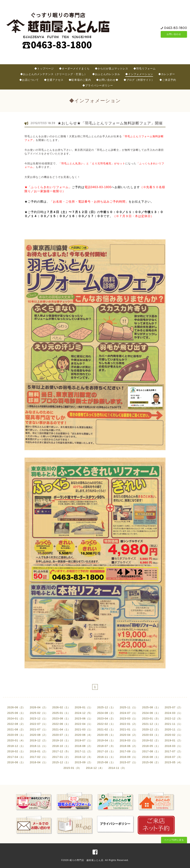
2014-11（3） (118, 768)
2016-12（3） (84, 757)
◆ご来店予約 (168, 80)
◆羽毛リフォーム (145, 69)
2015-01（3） (72, 768)
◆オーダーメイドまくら (74, 69)
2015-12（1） (61, 762)
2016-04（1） (39, 762)
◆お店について (29, 80)
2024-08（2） (106, 713)
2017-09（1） (129, 751)
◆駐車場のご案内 (80, 80)
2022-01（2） (129, 724)
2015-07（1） (129, 762)
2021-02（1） (106, 729)
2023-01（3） (151, 719)
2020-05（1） (106, 735)
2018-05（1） (151, 746)
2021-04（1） (61, 729)
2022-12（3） (174, 719)
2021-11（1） (174, 724)
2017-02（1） (39, 757)
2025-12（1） (106, 707)
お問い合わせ (174, 34)
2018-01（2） (39, 751)
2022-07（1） (39, 724)
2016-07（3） (174, 757)
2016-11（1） (106, 757)
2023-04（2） (106, 719)
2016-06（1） (16, 762)
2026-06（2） (16, 707)
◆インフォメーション (139, 74)
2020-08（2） (39, 735)
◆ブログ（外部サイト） (139, 80)
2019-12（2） (39, 740)
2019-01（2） (174, 740)
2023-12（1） (39, 719)
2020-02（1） (174, 735)
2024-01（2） (16, 719)
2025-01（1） (61, 713)
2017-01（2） (61, 757)
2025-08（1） (151, 707)
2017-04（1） (16, 757)
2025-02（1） (39, 713)
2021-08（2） (16, 729)
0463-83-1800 (176, 28)
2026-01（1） (84, 707)
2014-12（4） (95, 768)
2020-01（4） (16, 740)
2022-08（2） (16, 724)
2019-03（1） (129, 740)
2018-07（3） (106, 746)
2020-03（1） (151, 735)
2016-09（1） (129, 757)
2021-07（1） (39, 729)
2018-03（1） (174, 746)
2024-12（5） (84, 713)
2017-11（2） (84, 751)
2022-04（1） (84, 724)
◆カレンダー (167, 74)
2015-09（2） (84, 762)
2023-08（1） (61, 719)
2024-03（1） (174, 713)
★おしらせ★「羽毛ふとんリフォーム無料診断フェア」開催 (110, 123)
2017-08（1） (151, 751)
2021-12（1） (151, 724)
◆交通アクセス (54, 80)
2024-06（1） (151, 713)
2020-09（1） (16, 735)
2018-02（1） (16, 751)
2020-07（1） (61, 735)
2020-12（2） (151, 729)
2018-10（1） (61, 746)
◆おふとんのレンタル (106, 74)
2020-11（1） (174, 729)
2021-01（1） (129, 729)
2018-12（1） (16, 746)
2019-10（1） (61, 740)
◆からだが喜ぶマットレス (112, 69)
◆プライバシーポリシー (98, 85)
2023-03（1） (129, 719)
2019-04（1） (106, 740)
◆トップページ (44, 69)
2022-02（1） (106, 724)
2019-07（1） (84, 740)
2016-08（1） (151, 757)
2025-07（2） (174, 707)
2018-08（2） (84, 746)
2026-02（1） (61, 707)
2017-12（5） (61, 751)
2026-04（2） (39, 707)
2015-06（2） (151, 762)
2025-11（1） (129, 707)
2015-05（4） (174, 762)
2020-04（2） (129, 735)
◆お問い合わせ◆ (107, 80)
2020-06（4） (84, 735)
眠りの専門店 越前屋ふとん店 (86, 860)
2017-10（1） (106, 751)
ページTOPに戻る (174, 840)
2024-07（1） (129, 713)
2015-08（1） (106, 762)
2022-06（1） (61, 724)
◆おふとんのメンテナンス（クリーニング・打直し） (54, 74)
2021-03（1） (84, 729)
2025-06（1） (16, 713)
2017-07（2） (174, 751)
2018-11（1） (39, 746)
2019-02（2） (151, 740)
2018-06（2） (129, 746)
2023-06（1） (84, 719)
